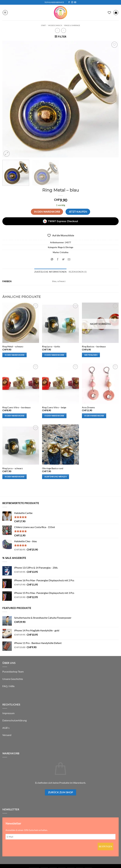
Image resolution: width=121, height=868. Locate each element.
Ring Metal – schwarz (13, 346)
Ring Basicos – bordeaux (94, 346)
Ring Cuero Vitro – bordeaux (16, 407)
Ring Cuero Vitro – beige (54, 407)
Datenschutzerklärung (14, 720)
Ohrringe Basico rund (53, 468)
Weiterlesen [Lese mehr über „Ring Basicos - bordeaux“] (91, 355)
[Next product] (57, 30)
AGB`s (6, 728)
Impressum (8, 713)
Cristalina (64, 252)
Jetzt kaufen (78, 212)
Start (43, 25)
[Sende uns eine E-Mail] (75, 2)
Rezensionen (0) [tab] (78, 272)
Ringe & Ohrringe (72, 25)
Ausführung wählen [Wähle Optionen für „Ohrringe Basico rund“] (56, 477)
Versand (7, 735)
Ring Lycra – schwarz (13, 468)
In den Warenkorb (47, 212)
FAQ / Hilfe (8, 686)
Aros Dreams (88, 407)
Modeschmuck (55, 25)
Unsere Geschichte (13, 679)
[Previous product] (64, 30)
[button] (5, 13)
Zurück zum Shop (61, 792)
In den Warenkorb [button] (15, 355)
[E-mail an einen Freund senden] (69, 259)
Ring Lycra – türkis (51, 346)
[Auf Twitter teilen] (63, 259)
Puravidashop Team (13, 671)
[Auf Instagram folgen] (72, 2)
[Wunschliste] (109, 13)
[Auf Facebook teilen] (58, 259)
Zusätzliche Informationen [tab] (50, 272)
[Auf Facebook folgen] (69, 2)
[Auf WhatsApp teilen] (52, 259)
